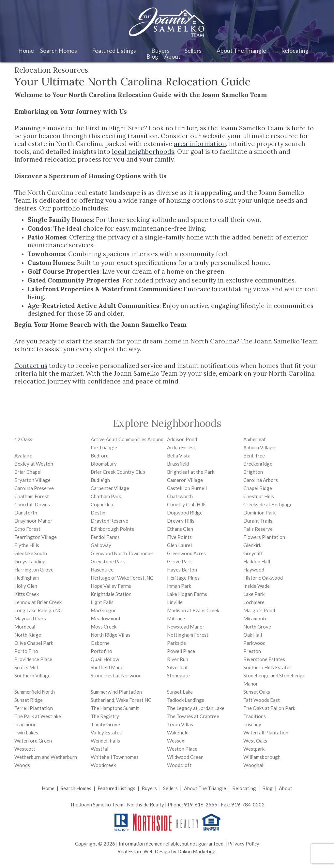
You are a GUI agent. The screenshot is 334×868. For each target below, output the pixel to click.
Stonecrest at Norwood (116, 675)
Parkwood (254, 643)
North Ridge (28, 635)
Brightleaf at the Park (191, 472)
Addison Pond (182, 439)
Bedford (100, 456)
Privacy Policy (244, 844)
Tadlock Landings (186, 700)
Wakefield (178, 732)
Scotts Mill (26, 667)
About (286, 788)
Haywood (254, 570)
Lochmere (254, 602)
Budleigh (100, 480)
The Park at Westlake (38, 716)
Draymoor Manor (33, 521)
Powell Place (181, 651)
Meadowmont (106, 618)
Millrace (176, 618)
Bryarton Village (32, 480)
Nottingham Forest (188, 635)
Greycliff (253, 553)
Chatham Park (106, 496)
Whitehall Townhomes (115, 757)
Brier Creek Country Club (118, 472)
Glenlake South (31, 553)
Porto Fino (26, 651)
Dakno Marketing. (197, 851)
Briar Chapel (28, 472)
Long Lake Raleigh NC (38, 610)
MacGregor (103, 610)
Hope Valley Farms (111, 586)
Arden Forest (181, 447)
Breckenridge (258, 464)
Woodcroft (179, 765)
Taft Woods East (262, 700)
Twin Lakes (26, 732)
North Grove (257, 627)
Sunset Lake (180, 692)
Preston (252, 651)
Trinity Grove (105, 724)
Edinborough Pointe (113, 529)
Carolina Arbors (261, 480)
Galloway (101, 545)
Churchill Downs (32, 504)
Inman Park (179, 586)
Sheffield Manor (108, 667)
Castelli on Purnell (187, 488)
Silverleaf (177, 667)
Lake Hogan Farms (187, 594)
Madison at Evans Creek (193, 610)
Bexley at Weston (34, 464)
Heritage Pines (183, 578)
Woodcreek (103, 765)
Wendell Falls (105, 741)
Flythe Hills (27, 545)
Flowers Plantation (264, 537)
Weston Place (182, 749)
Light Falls (102, 602)
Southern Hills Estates (267, 667)
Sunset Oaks (257, 692)
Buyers (149, 788)
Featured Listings (116, 788)
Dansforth (26, 513)
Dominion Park (259, 513)
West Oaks (255, 741)
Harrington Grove (34, 570)
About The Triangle (205, 788)
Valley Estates (106, 732)
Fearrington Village (36, 537)
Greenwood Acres (186, 553)
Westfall (100, 749)
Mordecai (25, 627)
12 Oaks (23, 439)
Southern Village (32, 675)
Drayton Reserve (109, 521)
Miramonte (255, 618)
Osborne (100, 643)
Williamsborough (262, 757)
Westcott (25, 749)
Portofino (101, 651)
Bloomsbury (104, 464)
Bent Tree (254, 456)
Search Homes (76, 788)
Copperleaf (103, 504)
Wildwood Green (185, 757)
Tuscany (252, 724)
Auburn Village (259, 447)
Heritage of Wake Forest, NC (122, 578)
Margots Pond (259, 610)
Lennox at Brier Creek (38, 602)
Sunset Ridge (29, 700)
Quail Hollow (105, 659)
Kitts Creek (27, 594)
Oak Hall (253, 635)
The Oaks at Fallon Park (269, 708)
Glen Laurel (179, 545)
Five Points (179, 537)
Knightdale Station (111, 594)
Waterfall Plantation (266, 732)
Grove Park (179, 561)
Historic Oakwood (263, 578)
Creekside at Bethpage (268, 504)
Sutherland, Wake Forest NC (121, 700)
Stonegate (178, 675)
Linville (175, 602)
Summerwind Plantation (116, 692)
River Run (178, 659)
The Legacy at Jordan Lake (196, 708)
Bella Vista (179, 456)
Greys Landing (30, 561)
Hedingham (27, 578)
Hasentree (102, 570)
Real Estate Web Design (144, 851)
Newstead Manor (186, 627)
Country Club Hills (187, 504)
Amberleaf (255, 439)
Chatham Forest (32, 496)
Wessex (176, 741)
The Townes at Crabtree (193, 716)
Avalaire (23, 456)
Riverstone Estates (264, 659)
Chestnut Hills (259, 496)
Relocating (244, 788)
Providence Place (33, 659)
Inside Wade (257, 586)
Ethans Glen (180, 529)
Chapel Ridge (258, 488)
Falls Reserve (258, 529)
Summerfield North (35, 692)
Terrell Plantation (34, 708)
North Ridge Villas (111, 635)
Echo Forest (27, 529)
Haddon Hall (257, 561)
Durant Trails (258, 521)
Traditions (255, 716)
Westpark (254, 749)
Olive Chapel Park (34, 643)
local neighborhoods (143, 152)
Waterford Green (33, 741)
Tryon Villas (180, 724)
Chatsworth (180, 496)
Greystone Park (108, 561)
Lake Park (254, 594)
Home (26, 51)
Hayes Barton (182, 570)
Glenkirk (252, 545)
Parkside (176, 643)
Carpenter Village (110, 488)
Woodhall (254, 765)
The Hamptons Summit (115, 708)
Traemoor (25, 724)
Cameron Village (185, 480)
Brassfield (178, 464)
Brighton (253, 472)
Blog (152, 57)
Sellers (170, 788)
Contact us (31, 366)
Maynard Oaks (30, 618)
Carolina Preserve (34, 488)
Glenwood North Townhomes (122, 553)
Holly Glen (26, 586)
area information (200, 144)
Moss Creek (104, 627)
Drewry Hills (181, 521)
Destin (98, 513)
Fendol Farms (105, 537)
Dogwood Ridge (185, 513)
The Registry (105, 716)
